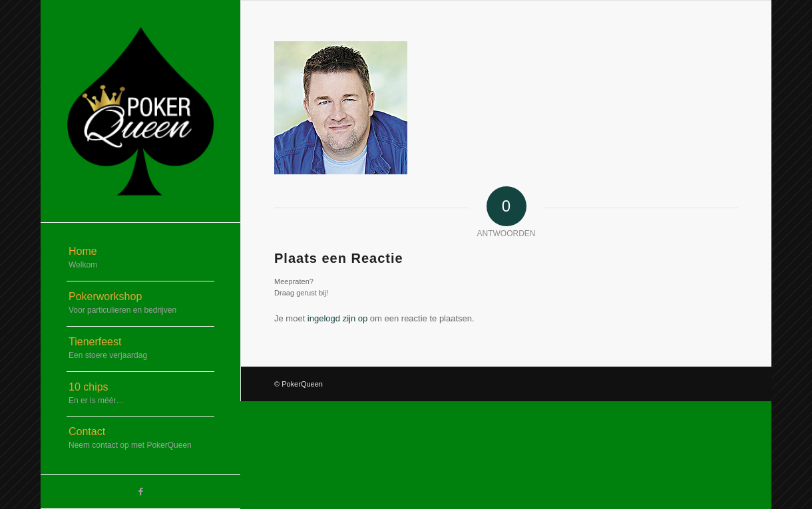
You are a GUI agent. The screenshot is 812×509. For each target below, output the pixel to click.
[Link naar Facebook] (140, 492)
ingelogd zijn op (337, 318)
